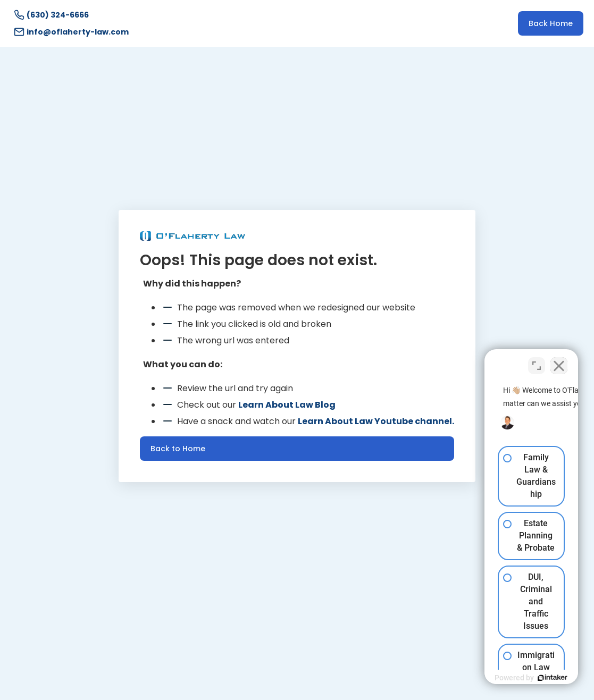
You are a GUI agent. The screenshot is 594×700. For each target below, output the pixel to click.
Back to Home (178, 449)
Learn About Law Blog (287, 405)
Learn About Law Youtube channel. (376, 421)
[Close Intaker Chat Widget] (559, 360)
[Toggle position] (537, 360)
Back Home (551, 23)
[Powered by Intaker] (504, 678)
